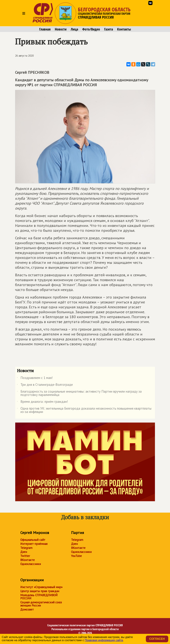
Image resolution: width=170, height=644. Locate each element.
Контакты (124, 29)
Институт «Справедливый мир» (41, 587)
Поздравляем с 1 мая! (35, 378)
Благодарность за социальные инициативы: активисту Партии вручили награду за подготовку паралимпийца (79, 393)
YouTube (76, 556)
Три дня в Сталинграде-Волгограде (45, 385)
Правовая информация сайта (104, 640)
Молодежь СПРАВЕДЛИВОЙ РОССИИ (39, 597)
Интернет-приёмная (34, 544)
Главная (45, 29)
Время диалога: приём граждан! (42, 402)
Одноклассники (31, 564)
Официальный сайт (33, 540)
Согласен (157, 639)
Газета (109, 29)
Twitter (25, 556)
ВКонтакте (27, 560)
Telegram (26, 548)
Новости (61, 29)
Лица (74, 29)
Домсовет (27, 609)
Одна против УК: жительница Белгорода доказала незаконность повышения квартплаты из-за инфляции (84, 410)
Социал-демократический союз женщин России (41, 604)
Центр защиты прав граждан (40, 591)
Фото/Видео (91, 29)
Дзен (24, 552)
